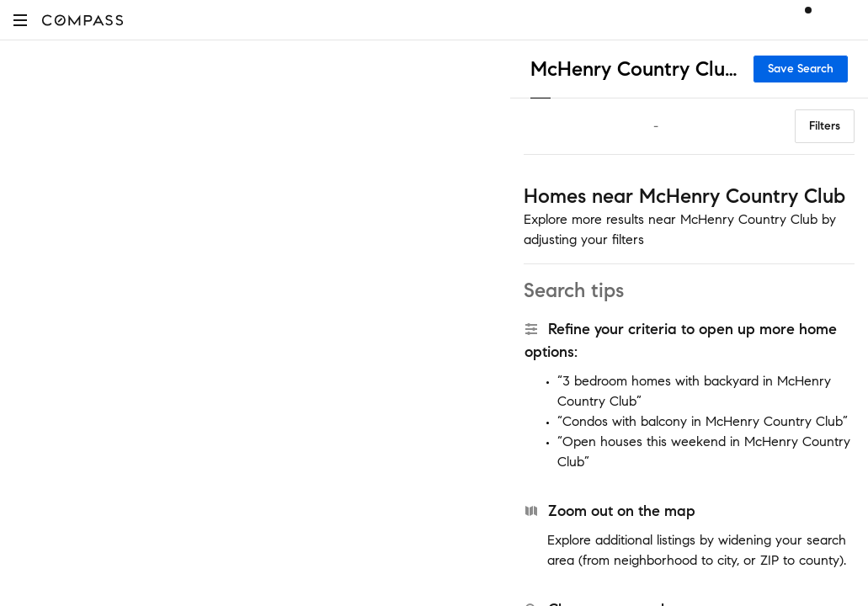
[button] (20, 20)
